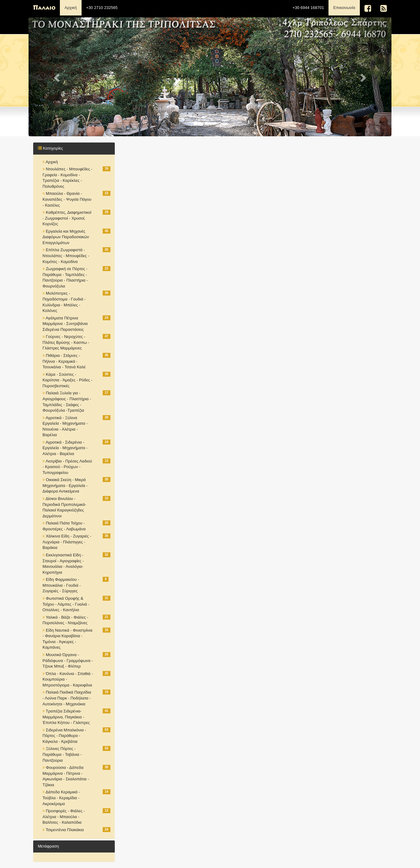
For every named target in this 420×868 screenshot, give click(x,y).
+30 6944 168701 (308, 8)
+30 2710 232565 (102, 8)
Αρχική (71, 8)
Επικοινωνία (346, 7)
